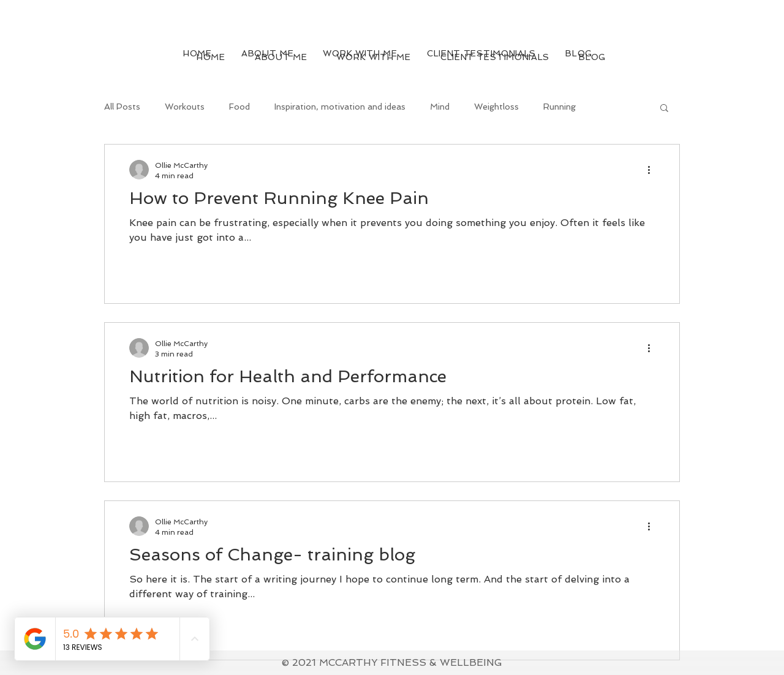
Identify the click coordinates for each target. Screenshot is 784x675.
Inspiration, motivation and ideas (340, 107)
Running (560, 107)
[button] (664, 109)
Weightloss (496, 107)
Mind (440, 107)
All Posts (122, 107)
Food (239, 107)
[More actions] (653, 170)
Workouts (185, 107)
